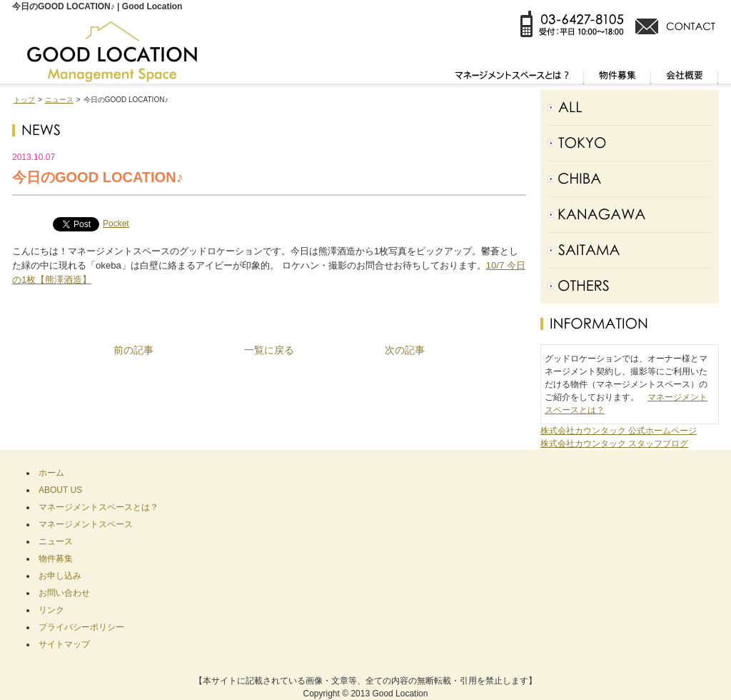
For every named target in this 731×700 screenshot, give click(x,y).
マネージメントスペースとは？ (99, 507)
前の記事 (133, 350)
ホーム (51, 473)
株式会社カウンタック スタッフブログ (614, 444)
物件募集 (56, 559)
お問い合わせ (64, 593)
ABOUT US (60, 490)
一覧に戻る (269, 350)
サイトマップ (64, 644)
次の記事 (405, 350)
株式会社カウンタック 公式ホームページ (619, 431)
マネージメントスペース (86, 524)
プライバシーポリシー (81, 627)
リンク (51, 610)
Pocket (116, 224)
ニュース (59, 100)
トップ (24, 100)
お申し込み (60, 576)
